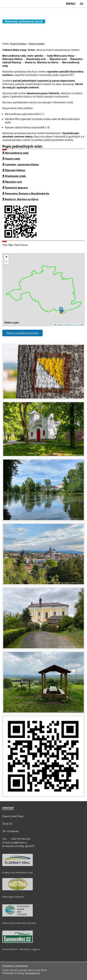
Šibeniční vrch (13, 182)
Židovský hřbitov (15, 170)
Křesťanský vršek (15, 176)
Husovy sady (12, 159)
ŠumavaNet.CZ (32, 973)
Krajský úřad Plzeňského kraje (18, 873)
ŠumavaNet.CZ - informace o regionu (21, 949)
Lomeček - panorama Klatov (22, 164)
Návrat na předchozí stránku (23, 333)
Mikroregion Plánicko (13, 897)
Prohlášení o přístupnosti (15, 966)
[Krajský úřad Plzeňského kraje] (18, 865)
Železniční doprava (16, 188)
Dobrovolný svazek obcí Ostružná (19, 923)
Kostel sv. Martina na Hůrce (22, 199)
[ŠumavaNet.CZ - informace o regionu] (18, 942)
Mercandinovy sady (17, 153)
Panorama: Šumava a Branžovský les (27, 193)
